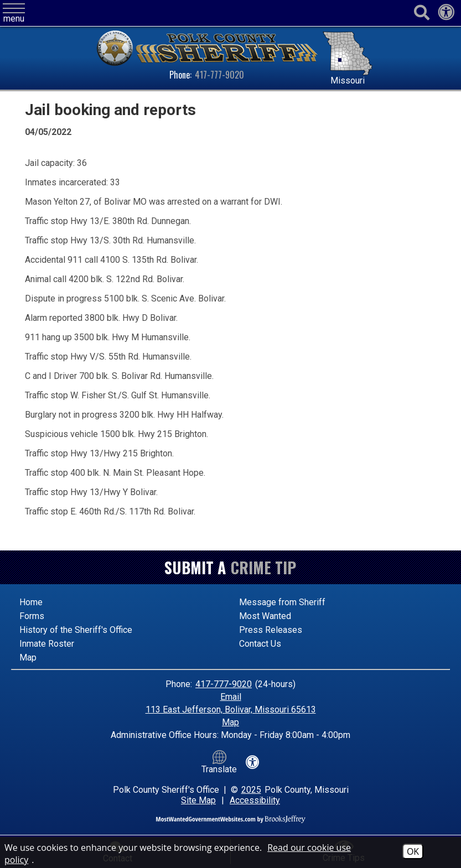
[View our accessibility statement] (446, 15)
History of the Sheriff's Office (76, 630)
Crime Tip (263, 567)
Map (28, 658)
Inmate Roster (47, 644)
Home (31, 602)
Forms (32, 616)
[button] (14, 14)
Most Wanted (265, 616)
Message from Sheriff (282, 602)
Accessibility (255, 800)
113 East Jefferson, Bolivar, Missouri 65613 (231, 710)
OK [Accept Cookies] (413, 851)
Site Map (198, 800)
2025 (251, 790)
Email (231, 697)
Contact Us (260, 644)
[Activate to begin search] (421, 13)
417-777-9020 (219, 75)
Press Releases (271, 630)
